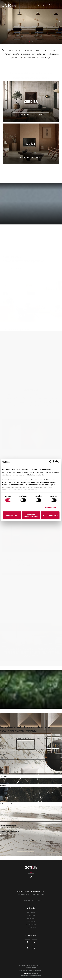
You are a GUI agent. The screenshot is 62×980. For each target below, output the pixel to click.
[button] (60, 22)
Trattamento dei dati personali (8, 835)
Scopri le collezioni (31, 115)
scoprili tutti (20, 258)
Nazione (2, 792)
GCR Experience (31, 937)
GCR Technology (31, 934)
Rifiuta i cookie (12, 515)
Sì (3, 843)
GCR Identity (31, 931)
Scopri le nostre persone (22, 440)
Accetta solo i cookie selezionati (31, 515)
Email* (2, 773)
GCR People (31, 928)
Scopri (31, 221)
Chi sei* (2, 783)
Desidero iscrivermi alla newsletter (9, 841)
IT (38, 5)
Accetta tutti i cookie (50, 515)
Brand (2, 810)
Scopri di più (31, 36)
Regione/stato (4, 801)
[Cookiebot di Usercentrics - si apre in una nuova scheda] (51, 462)
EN (43, 5)
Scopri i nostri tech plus (22, 547)
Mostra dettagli (50, 508)
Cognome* (3, 764)
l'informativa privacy (18, 837)
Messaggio (3, 819)
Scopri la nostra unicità (23, 712)
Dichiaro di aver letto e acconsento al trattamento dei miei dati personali (26, 837)
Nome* (2, 755)
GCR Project (31, 925)
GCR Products (31, 922)
